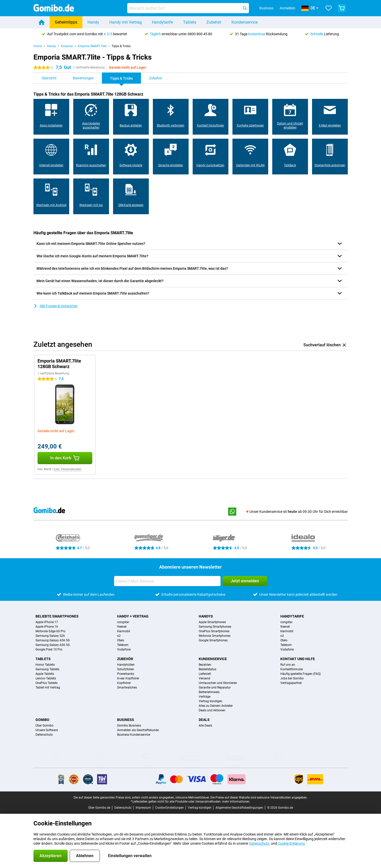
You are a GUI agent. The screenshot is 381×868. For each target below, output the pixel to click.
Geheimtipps (66, 22)
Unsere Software (47, 730)
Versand (204, 678)
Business (126, 720)
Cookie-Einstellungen (169, 808)
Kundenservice (244, 22)
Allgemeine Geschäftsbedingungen (239, 808)
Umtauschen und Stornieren (218, 683)
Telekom (123, 645)
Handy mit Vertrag (125, 22)
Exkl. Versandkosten (68, 469)
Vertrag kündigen (211, 701)
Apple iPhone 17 (47, 622)
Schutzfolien (126, 669)
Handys (206, 616)
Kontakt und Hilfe (298, 659)
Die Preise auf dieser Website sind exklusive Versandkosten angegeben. (259, 798)
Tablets (190, 22)
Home (38, 46)
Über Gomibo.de (99, 808)
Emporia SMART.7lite (92, 46)
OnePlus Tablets (47, 683)
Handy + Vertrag (133, 616)
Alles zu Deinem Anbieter (216, 706)
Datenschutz (44, 735)
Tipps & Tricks (121, 46)
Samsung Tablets (47, 669)
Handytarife (162, 22)
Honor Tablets (45, 665)
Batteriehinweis (209, 692)
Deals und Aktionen (212, 710)
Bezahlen (205, 665)
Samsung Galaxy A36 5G (53, 645)
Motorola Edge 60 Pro (50, 631)
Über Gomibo (44, 726)
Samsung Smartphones (215, 627)
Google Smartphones (213, 640)
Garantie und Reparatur (215, 688)
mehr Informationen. (236, 802)
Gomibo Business (129, 726)
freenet (122, 627)
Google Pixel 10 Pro (49, 649)
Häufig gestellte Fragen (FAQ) (301, 674)
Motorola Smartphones (215, 636)
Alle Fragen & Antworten (56, 306)
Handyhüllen (126, 665)
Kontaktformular (292, 669)
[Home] (42, 22)
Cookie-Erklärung (291, 843)
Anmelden (287, 8)
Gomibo (42, 720)
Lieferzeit (205, 674)
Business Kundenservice (134, 735)
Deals (204, 720)
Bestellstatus (207, 669)
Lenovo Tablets (46, 678)
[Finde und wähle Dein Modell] (188, 8)
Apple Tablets (45, 674)
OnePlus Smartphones (214, 631)
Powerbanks (126, 674)
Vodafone (124, 649)
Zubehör (214, 22)
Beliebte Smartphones (57, 616)
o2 (119, 636)
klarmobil (124, 631)
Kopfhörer (124, 683)
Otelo (121, 640)
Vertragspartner (291, 683)
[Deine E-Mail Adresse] (167, 581)
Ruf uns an (288, 665)
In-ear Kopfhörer (128, 678)
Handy (93, 22)
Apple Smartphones (212, 622)
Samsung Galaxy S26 (50, 636)
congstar (123, 622)
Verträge (205, 697)
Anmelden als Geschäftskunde (138, 730)
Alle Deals (205, 726)
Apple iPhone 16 (47, 627)
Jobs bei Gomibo (292, 678)
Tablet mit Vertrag (48, 688)
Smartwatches (127, 688)
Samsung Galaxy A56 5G (53, 640)
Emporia (67, 46)
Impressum (143, 808)
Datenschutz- (260, 843)
